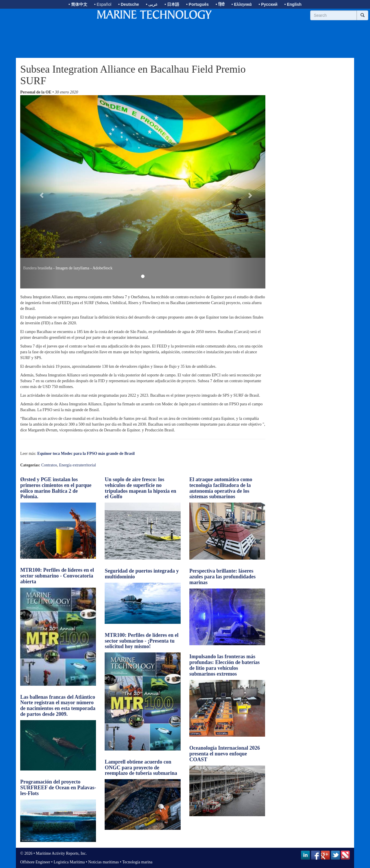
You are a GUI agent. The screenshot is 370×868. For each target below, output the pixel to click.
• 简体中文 (78, 4)
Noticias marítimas (103, 862)
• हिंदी (220, 4)
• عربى (152, 4)
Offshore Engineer (35, 862)
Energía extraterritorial (77, 465)
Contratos (49, 465)
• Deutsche (129, 4)
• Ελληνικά (242, 4)
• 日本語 (172, 4)
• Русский (268, 4)
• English (293, 4)
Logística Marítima (69, 862)
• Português (197, 4)
